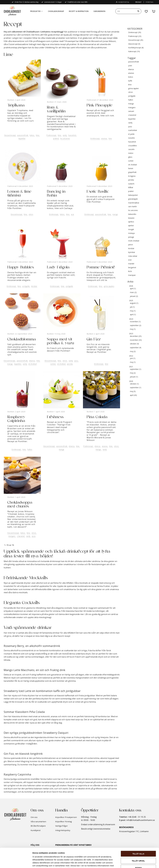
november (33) (136, 340)
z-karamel (21, 536)
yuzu (76, 361)
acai (73, 214)
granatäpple (133, 199)
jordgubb (26, 286)
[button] (146, 11)
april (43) (133, 395)
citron (31, 214)
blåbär (131, 188)
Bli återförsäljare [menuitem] (38, 826)
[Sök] (138, 11)
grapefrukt (132, 172)
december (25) (136, 336)
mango (115, 214)
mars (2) (133, 292)
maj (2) (133, 351)
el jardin (131, 134)
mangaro (12, 536)
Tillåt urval (138, 842)
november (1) (135, 322)
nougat (131, 229)
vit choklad (32, 364)
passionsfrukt (23, 135)
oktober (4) (134, 344)
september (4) (136, 348)
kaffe (130, 81)
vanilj (65, 135)
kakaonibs (132, 214)
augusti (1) (134, 303)
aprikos (131, 222)
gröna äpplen (109, 286)
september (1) (136, 369)
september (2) (136, 325)
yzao (130, 66)
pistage (131, 237)
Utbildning (50, 48)
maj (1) (133, 311)
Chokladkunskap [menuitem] (56, 11)
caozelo (131, 149)
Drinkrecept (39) (135, 32)
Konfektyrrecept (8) (136, 48)
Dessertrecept (10, 135)
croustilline (132, 146)
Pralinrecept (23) (135, 36)
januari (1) (134, 377)
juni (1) (133, 358)
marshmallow (134, 203)
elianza (32, 361)
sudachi (131, 184)
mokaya (131, 233)
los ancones (65, 139)
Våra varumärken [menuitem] (38, 821)
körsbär (34, 286)
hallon (30, 449)
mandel (131, 264)
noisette (131, 138)
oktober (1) (134, 384)
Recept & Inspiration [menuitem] (79, 11)
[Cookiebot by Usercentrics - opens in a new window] (16, 863)
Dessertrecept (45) (136, 40)
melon (131, 153)
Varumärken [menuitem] (99, 11)
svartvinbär (133, 130)
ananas (104, 139)
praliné (56, 139)
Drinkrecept (95, 139)
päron (131, 245)
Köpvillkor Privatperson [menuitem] (66, 817)
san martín (132, 207)
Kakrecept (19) (134, 52)
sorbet (53, 364)
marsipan (132, 275)
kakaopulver (133, 195)
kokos (32, 135)
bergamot (132, 268)
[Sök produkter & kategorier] (125, 11)
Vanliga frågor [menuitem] (62, 826)
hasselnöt (72, 135)
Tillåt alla (138, 835)
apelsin (131, 226)
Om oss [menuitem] (34, 817)
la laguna (132, 176)
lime (38, 135)
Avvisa (138, 849)
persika (70, 364)
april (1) (133, 289)
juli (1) (132, 307)
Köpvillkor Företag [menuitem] (64, 821)
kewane (131, 218)
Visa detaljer (134, 863)
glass (130, 157)
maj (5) (133, 391)
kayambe (22, 139)
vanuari (131, 111)
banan (131, 168)
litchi (130, 271)
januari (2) (134, 296)
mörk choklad (134, 241)
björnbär (132, 252)
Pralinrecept (51, 135)
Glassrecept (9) (134, 44)
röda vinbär (133, 256)
